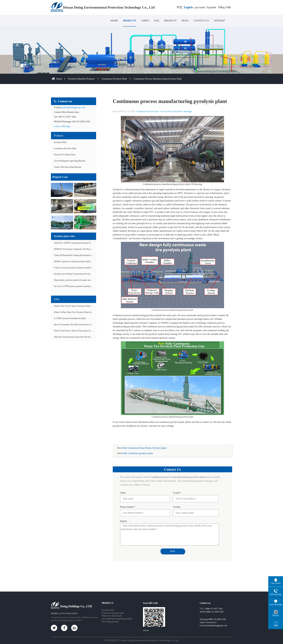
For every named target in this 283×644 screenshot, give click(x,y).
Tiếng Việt (224, 7)
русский (200, 7)
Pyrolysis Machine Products (81, 79)
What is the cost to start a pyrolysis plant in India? (76, 306)
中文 (180, 7)
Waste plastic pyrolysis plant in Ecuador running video (76, 280)
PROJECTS (170, 21)
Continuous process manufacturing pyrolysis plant (158, 79)
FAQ (157, 21)
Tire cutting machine (110, 618)
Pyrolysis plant (108, 606)
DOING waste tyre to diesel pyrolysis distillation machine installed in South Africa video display (94, 262)
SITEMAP (219, 21)
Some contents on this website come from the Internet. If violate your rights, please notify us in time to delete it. (141, 642)
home (59, 79)
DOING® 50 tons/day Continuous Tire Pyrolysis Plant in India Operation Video (87, 249)
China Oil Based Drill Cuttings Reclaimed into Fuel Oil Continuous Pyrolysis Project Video (92, 255)
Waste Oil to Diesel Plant (65, 155)
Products (59, 136)
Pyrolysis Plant (60, 142)
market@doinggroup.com (73, 107)
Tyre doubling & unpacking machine (70, 161)
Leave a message (184, 111)
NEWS (185, 21)
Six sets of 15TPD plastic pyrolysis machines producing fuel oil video (83, 286)
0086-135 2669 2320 (215, 608)
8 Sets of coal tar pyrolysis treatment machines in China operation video (84, 268)
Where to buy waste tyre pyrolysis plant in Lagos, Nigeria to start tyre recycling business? (93, 312)
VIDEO (145, 21)
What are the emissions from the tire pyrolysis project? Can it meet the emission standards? (94, 337)
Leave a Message (62, 126)
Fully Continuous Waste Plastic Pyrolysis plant (144, 444)
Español (211, 7)
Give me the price (168, 111)
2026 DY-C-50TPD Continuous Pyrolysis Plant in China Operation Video (84, 243)
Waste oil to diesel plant (112, 612)
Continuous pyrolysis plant (113, 609)
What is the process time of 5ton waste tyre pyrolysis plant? (80, 331)
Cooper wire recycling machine (68, 167)
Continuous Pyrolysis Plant (114, 79)
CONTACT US (201, 21)
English (188, 7)
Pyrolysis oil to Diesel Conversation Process (72, 274)
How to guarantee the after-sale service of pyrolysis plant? (80, 325)
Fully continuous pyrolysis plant (138, 450)
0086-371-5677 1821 (214, 605)
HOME (114, 21)
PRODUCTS (130, 21)
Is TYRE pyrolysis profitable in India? (70, 318)
